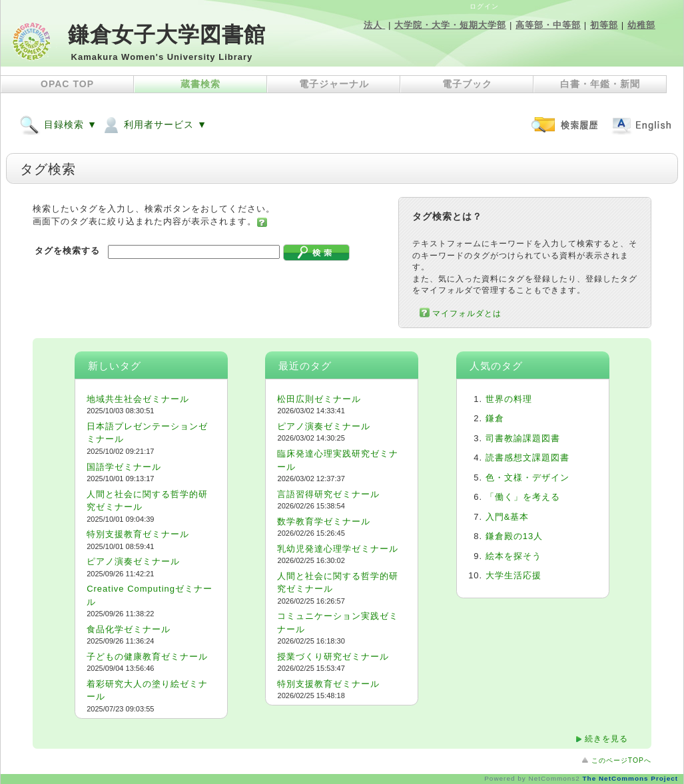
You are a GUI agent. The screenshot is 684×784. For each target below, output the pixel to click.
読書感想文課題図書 (527, 458)
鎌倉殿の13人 (514, 536)
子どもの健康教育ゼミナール (147, 657)
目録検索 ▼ (58, 124)
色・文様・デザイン (527, 478)
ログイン (484, 6)
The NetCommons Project (630, 778)
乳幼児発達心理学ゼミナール (338, 549)
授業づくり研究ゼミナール (333, 657)
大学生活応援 (513, 575)
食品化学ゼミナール (129, 629)
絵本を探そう (513, 556)
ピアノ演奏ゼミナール (133, 561)
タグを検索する (67, 251)
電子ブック (467, 84)
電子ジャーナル (334, 84)
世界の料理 (509, 399)
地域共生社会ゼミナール (138, 399)
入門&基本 (508, 517)
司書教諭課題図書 (523, 438)
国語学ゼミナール (124, 467)
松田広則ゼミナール (319, 399)
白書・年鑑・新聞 (600, 84)
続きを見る (606, 739)
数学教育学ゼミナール (324, 521)
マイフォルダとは (467, 313)
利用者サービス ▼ (154, 124)
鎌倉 (495, 418)
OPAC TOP (67, 84)
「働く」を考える (523, 497)
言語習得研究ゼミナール (328, 494)
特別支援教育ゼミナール (138, 534)
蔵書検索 (200, 84)
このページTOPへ (621, 760)
